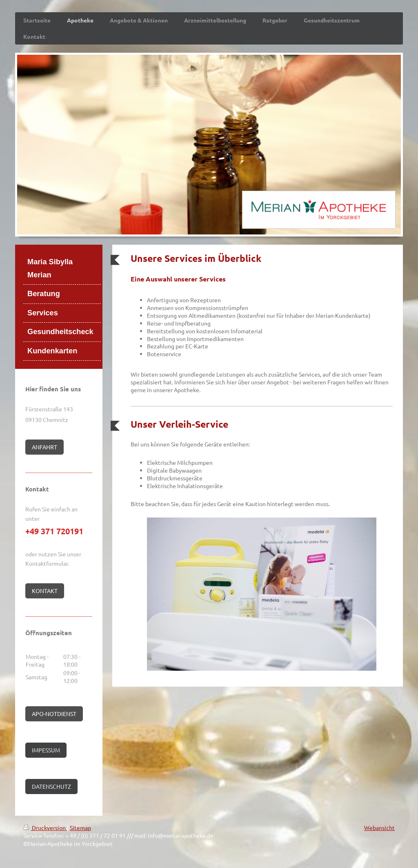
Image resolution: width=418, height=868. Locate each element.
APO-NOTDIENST (54, 714)
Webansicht (379, 828)
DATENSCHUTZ (51, 786)
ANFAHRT (44, 447)
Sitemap (80, 828)
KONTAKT (45, 591)
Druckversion (45, 828)
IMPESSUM (46, 750)
